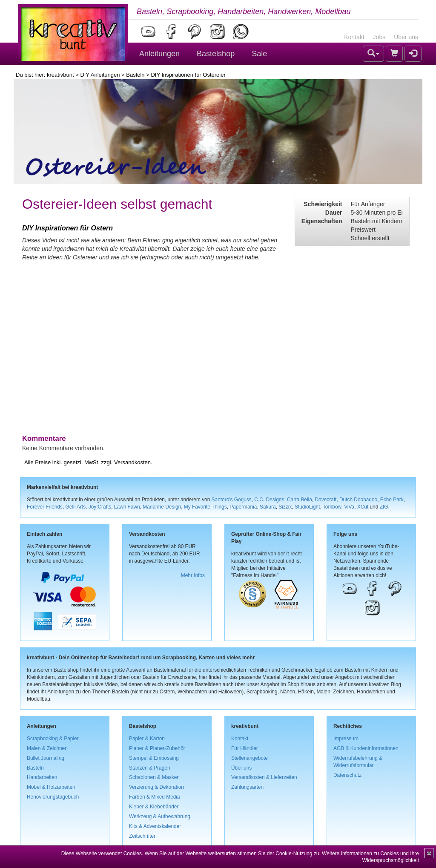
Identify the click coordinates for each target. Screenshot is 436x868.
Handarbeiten (42, 777)
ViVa (349, 507)
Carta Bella (300, 500)
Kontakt (354, 37)
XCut (363, 507)
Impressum (346, 739)
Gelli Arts (76, 507)
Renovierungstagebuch (53, 797)
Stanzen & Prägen (150, 768)
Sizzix (285, 507)
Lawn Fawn (127, 507)
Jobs (379, 37)
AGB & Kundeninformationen (366, 748)
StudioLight (307, 507)
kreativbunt (60, 75)
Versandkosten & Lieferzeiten (264, 777)
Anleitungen (159, 54)
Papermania (243, 507)
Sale (259, 54)
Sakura (268, 507)
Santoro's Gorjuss (232, 500)
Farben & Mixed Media (155, 797)
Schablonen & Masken (154, 777)
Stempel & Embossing (154, 758)
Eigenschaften (322, 221)
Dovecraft (326, 500)
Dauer (334, 213)
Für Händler (245, 748)
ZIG (384, 507)
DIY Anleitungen (100, 75)
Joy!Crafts (100, 507)
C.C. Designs (269, 500)
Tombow (332, 507)
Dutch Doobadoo (358, 500)
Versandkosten (132, 462)
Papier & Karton (147, 739)
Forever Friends (45, 507)
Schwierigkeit (323, 204)
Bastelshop (216, 54)
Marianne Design (162, 507)
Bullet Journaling (46, 758)
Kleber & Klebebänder (154, 807)
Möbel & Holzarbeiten (51, 787)
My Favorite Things (205, 507)
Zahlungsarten (247, 787)
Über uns (406, 37)
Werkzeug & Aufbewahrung (160, 816)
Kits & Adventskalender (155, 826)
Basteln (135, 75)
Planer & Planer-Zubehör (157, 748)
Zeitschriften (143, 836)
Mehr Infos (193, 575)
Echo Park (392, 500)
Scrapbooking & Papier (53, 739)
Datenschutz (347, 775)
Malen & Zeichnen (47, 748)
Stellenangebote (250, 758)
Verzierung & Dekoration (156, 787)
